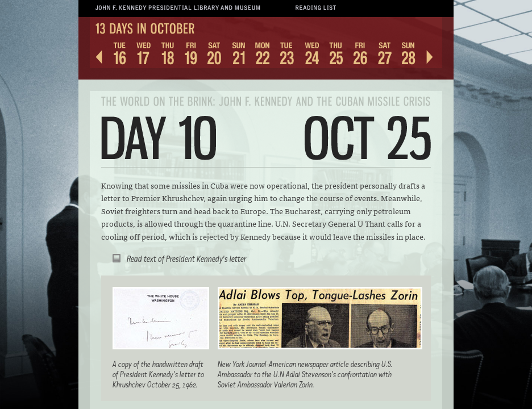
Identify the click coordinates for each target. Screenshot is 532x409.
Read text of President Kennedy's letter (186, 259)
